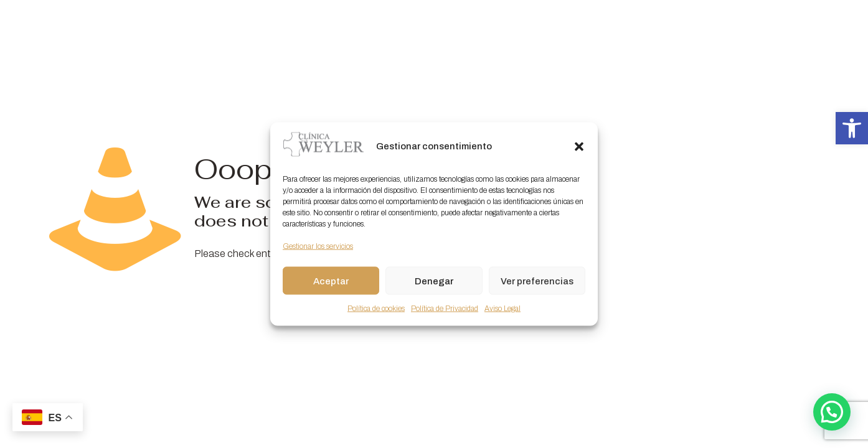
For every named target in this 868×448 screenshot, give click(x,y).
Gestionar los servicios (318, 246)
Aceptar (331, 281)
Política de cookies (376, 309)
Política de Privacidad (445, 309)
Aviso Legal (502, 309)
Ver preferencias (537, 281)
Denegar (434, 281)
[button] (852, 128)
